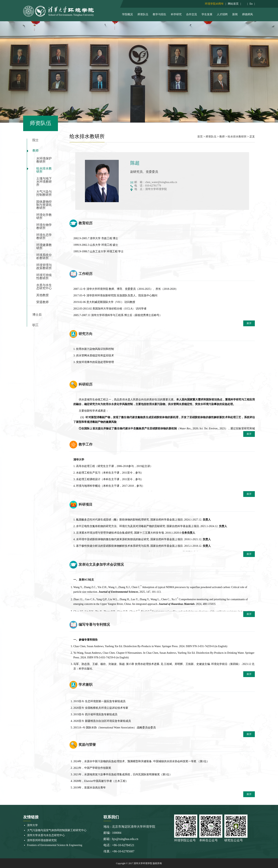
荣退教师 (42, 302)
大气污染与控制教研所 (44, 193)
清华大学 (32, 825)
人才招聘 (222, 14)
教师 (36, 151)
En (251, 4)
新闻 (235, 14)
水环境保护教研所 (44, 160)
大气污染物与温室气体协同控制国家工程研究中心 (57, 830)
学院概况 (127, 14)
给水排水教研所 (44, 170)
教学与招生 (159, 14)
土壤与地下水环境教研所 (44, 182)
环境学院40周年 (214, 4)
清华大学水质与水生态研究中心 (46, 835)
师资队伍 (143, 14)
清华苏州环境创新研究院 (42, 840)
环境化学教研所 (44, 216)
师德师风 (247, 14)
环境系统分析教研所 (44, 256)
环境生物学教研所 (44, 226)
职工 (36, 325)
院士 (36, 140)
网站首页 (233, 4)
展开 (249, 323)
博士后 (37, 315)
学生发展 (207, 14)
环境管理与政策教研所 (44, 267)
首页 (200, 137)
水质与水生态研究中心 (44, 287)
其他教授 (42, 295)
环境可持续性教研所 (44, 277)
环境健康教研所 (44, 246)
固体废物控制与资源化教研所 (44, 205)
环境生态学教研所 (44, 236)
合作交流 (192, 14)
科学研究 (176, 14)
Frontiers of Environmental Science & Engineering (55, 845)
